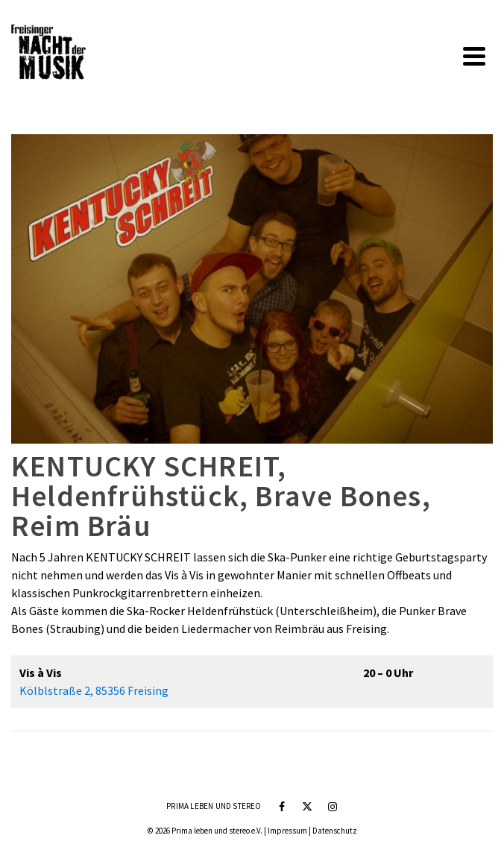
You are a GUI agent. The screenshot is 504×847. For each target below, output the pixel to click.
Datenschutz (335, 831)
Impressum (287, 831)
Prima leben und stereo (214, 806)
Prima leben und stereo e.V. (217, 831)
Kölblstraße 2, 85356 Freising (94, 690)
